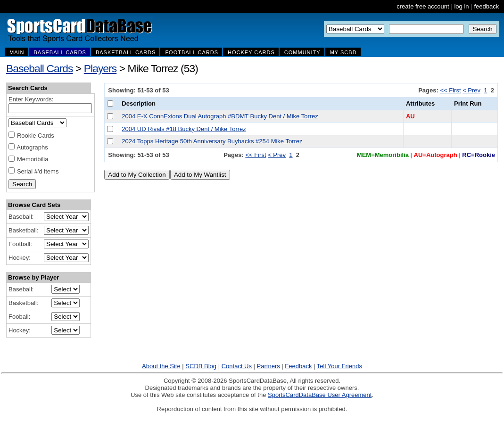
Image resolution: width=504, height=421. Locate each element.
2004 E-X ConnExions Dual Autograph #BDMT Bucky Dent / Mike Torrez (220, 116)
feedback (486, 6)
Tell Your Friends (339, 366)
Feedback (298, 366)
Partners (269, 366)
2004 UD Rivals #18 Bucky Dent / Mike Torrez (184, 129)
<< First (450, 90)
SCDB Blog (201, 366)
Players (100, 68)
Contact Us (237, 366)
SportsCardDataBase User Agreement (320, 395)
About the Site (161, 366)
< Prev (471, 90)
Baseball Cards (40, 68)
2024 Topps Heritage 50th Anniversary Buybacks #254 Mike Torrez (212, 141)
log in (461, 6)
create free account (423, 6)
